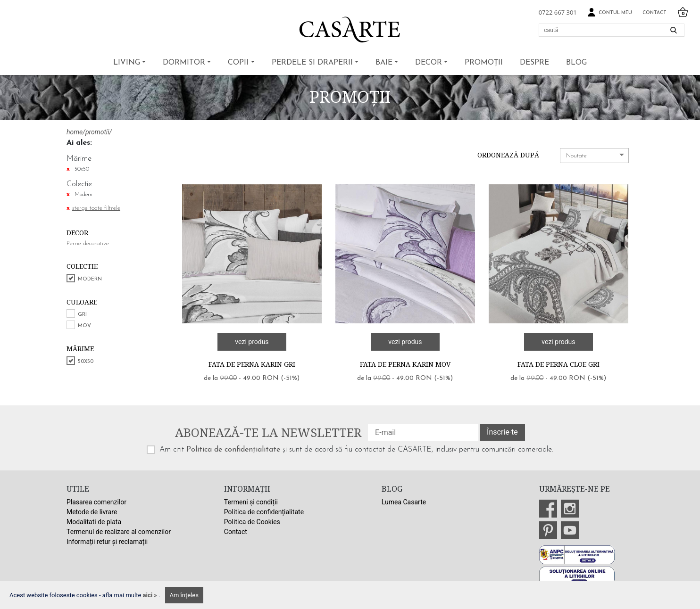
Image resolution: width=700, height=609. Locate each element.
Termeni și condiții (251, 502)
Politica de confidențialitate (233, 450)
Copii (238, 63)
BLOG (576, 63)
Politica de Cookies (252, 522)
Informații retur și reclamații (107, 542)
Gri (82, 315)
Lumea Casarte (404, 502)
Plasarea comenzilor (96, 502)
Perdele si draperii (312, 63)
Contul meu (610, 12)
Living (127, 63)
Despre (534, 63)
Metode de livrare (92, 512)
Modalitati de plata (94, 522)
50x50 (86, 362)
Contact (654, 13)
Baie (384, 63)
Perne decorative (88, 243)
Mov (84, 326)
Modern (90, 279)
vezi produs (252, 342)
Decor (429, 63)
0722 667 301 (558, 12)
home (75, 132)
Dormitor (184, 63)
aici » (151, 595)
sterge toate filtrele (96, 208)
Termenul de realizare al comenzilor (119, 532)
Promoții (484, 63)
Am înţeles (184, 595)
